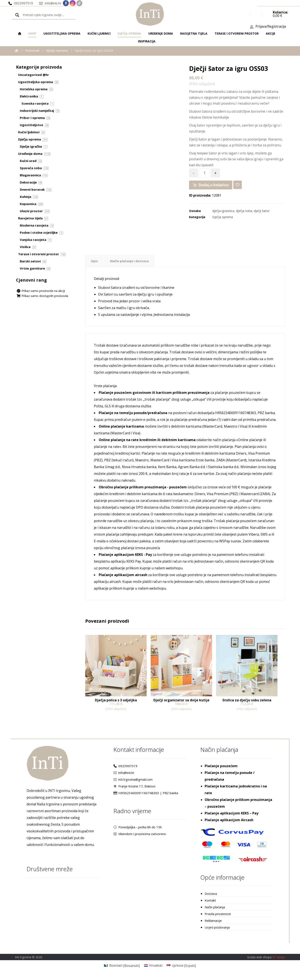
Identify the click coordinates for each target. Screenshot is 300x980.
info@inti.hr (124, 776)
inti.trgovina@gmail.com (133, 782)
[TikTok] (79, 4)
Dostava (211, 896)
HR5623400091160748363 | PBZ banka (146, 796)
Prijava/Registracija (271, 28)
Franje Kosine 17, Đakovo (134, 789)
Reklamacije (213, 923)
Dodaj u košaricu (213, 187)
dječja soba (244, 213)
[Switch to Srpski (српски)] (181, 969)
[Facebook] (66, 4)
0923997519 (125, 769)
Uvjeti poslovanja (217, 930)
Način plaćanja (215, 910)
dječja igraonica (223, 213)
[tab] (95, 264)
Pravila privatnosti (218, 917)
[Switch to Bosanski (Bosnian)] (122, 969)
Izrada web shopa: (259, 960)
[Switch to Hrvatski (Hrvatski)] (153, 969)
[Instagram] (73, 4)
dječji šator (262, 213)
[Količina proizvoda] (204, 175)
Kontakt (210, 903)
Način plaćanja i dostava (131, 264)
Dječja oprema (223, 219)
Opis (95, 264)
